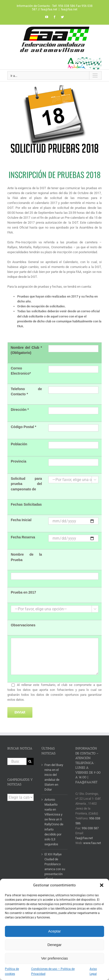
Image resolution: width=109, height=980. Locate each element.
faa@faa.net (69, 9)
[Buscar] (30, 761)
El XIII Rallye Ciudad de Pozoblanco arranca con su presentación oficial (55, 867)
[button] (102, 885)
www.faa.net (92, 843)
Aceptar (54, 931)
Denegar (54, 945)
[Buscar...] (17, 761)
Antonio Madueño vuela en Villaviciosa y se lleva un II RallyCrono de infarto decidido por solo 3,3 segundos (54, 822)
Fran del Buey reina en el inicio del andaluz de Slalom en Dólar (54, 777)
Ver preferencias (54, 958)
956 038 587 (90, 828)
